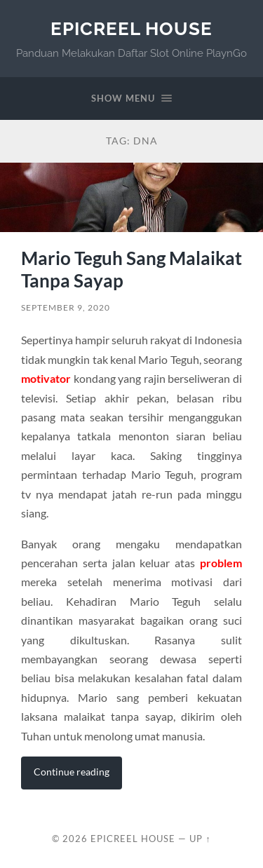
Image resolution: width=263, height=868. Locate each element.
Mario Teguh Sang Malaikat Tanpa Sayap (131, 269)
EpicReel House (131, 28)
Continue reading (72, 772)
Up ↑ (200, 839)
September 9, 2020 (66, 307)
